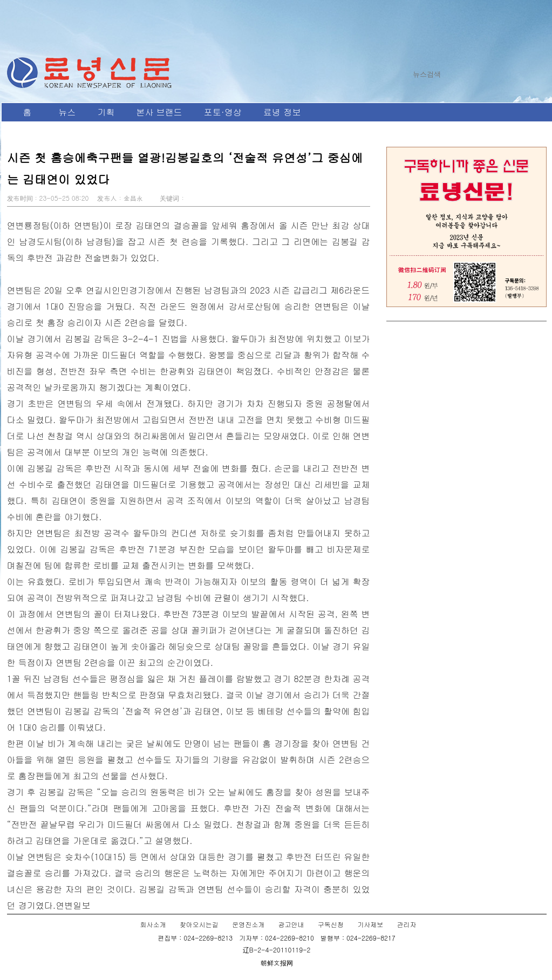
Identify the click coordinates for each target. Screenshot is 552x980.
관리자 (406, 924)
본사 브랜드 (159, 112)
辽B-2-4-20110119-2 (277, 950)
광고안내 (291, 924)
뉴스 (67, 112)
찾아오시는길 (199, 924)
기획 (106, 112)
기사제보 (370, 924)
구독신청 (331, 924)
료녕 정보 (282, 112)
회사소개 (153, 924)
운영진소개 (248, 924)
